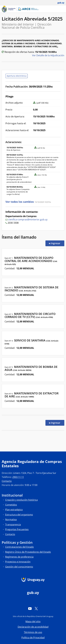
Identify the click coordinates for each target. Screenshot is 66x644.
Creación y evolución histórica (21, 500)
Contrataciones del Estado (19, 547)
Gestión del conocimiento (19, 567)
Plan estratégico (14, 510)
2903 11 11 (18, 477)
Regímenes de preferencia (19, 557)
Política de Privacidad (33, 638)
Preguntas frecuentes (17, 529)
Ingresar (57, 243)
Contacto (7, 481)
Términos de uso (33, 632)
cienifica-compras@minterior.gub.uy (28, 219)
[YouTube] (30, 609)
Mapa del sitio (33, 621)
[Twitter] (36, 609)
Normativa (11, 519)
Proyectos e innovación (18, 562)
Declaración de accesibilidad (33, 627)
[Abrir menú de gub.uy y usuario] (59, 3)
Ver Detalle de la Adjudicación (48, 55)
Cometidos (11, 505)
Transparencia (13, 524)
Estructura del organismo (19, 515)
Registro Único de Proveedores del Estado (28, 552)
